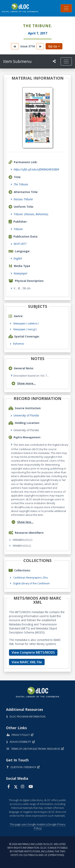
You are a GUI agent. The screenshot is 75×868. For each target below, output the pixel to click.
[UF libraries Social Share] (54, 61)
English (18, 258)
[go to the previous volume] (15, 46)
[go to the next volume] (40, 46)
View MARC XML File (27, 662)
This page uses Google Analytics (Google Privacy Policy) (37, 826)
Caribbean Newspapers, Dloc (31, 577)
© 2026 (37, 850)
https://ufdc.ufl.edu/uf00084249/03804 (36, 169)
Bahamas (19, 344)
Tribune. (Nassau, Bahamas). (31, 214)
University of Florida (26, 415)
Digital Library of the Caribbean (31, 583)
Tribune (18, 229)
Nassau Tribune (23, 199)
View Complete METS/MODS (33, 652)
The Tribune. (21, 184)
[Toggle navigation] (66, 8)
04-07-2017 (20, 244)
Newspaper (20, 273)
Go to (53, 46)
